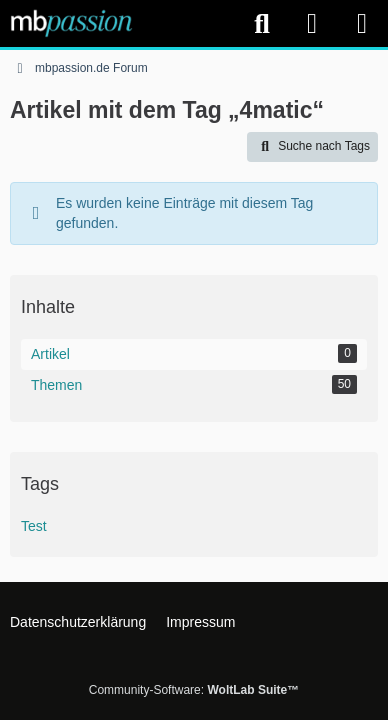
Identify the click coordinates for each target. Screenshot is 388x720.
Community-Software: (194, 690)
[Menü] (362, 24)
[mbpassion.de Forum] (71, 23)
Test (34, 526)
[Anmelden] (312, 23)
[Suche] (262, 24)
